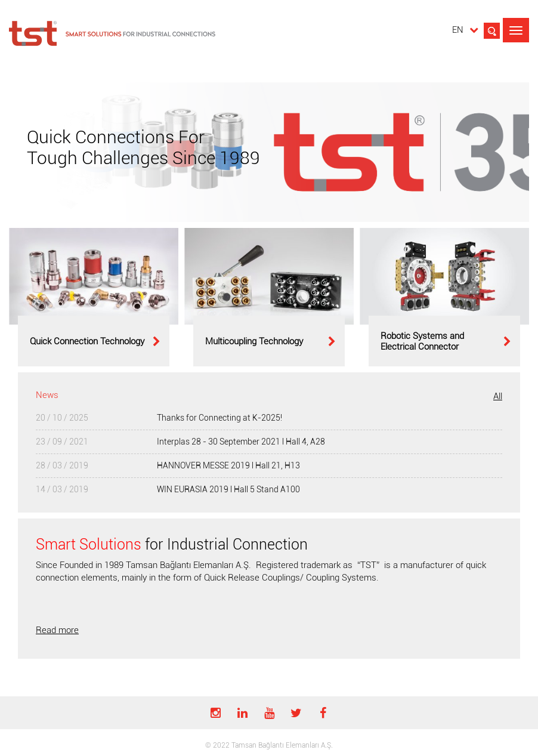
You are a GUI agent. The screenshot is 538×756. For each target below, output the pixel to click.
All (498, 396)
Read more (57, 630)
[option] (94, 297)
